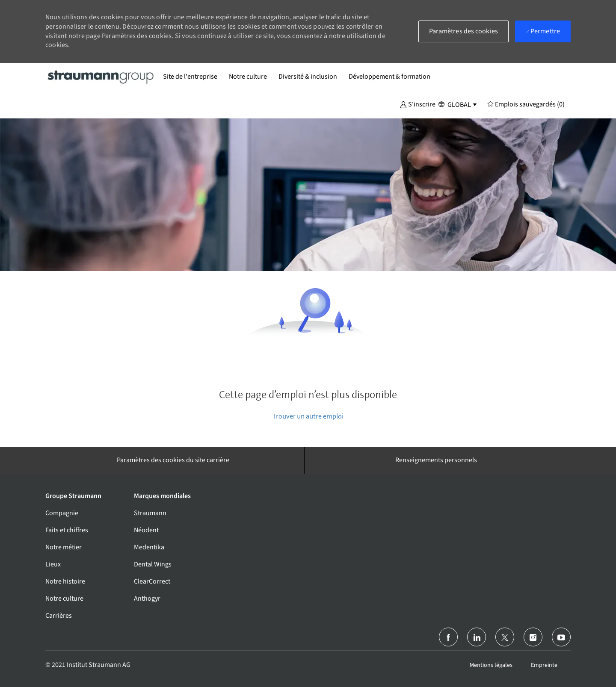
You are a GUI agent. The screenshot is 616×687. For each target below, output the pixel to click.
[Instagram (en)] (533, 637)
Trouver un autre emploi (308, 416)
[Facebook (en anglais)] (448, 637)
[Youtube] (561, 637)
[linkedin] (477, 637)
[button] (418, 104)
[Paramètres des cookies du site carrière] (173, 460)
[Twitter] (505, 637)
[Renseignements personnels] (436, 460)
